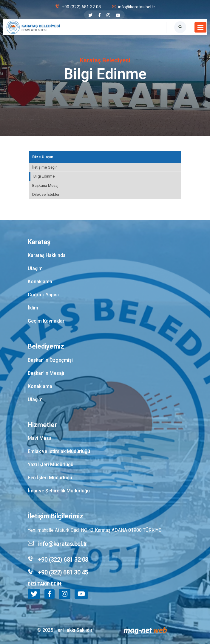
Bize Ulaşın (43, 157)
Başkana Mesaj (45, 185)
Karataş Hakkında (47, 255)
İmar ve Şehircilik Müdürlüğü (59, 491)
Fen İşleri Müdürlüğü (50, 478)
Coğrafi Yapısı (43, 295)
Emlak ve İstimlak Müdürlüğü (59, 451)
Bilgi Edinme (44, 176)
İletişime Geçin (45, 167)
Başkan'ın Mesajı (46, 373)
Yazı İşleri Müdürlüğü (51, 464)
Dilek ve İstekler (46, 194)
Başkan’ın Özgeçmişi (50, 360)
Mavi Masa (40, 438)
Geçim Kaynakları (47, 321)
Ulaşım (35, 268)
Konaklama (40, 282)
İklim (33, 308)
